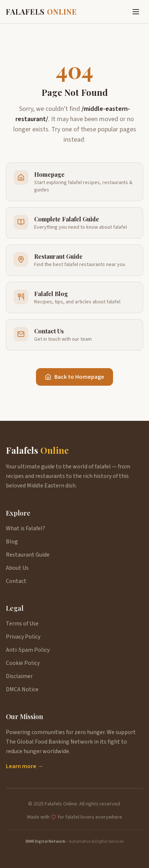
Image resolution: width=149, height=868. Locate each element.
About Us (17, 568)
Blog (12, 542)
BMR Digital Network (46, 841)
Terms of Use (22, 624)
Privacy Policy (23, 637)
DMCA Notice (22, 689)
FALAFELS (41, 12)
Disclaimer (19, 676)
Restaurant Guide (28, 555)
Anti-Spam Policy (28, 650)
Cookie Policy (23, 663)
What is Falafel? (26, 528)
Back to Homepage (74, 377)
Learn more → (25, 766)
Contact (16, 581)
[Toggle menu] (136, 12)
